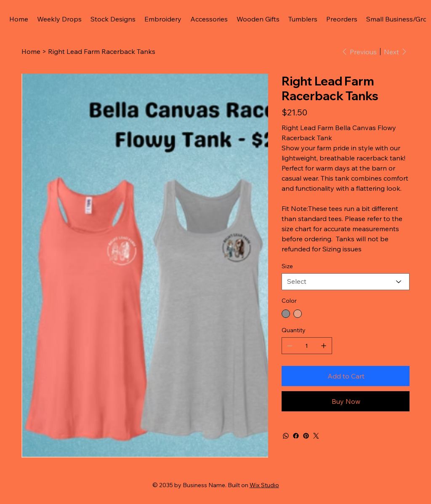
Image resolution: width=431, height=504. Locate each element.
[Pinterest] (306, 436)
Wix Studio (264, 485)
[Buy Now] (346, 401)
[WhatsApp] (286, 436)
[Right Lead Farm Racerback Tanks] (102, 51)
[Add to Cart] (346, 376)
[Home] (31, 51)
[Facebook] (296, 436)
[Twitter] (316, 436)
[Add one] (324, 346)
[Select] (346, 282)
